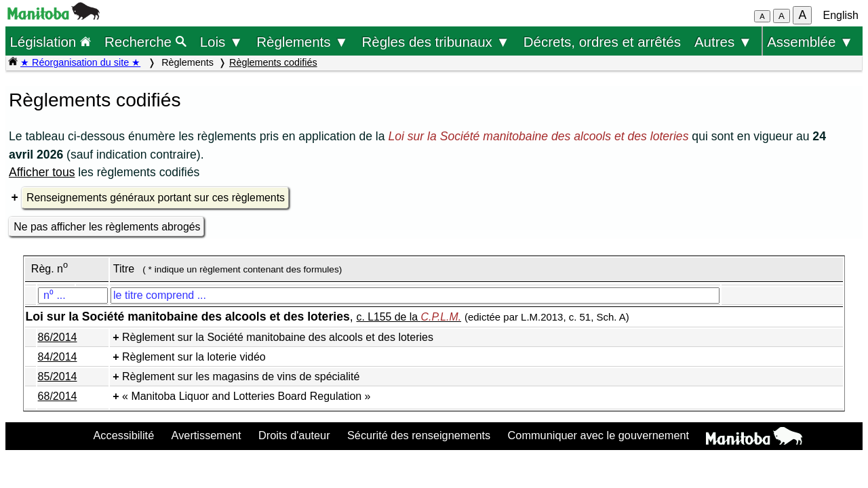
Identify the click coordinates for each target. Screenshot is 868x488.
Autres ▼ (723, 42)
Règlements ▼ (302, 42)
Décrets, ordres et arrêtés (602, 42)
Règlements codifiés (273, 62)
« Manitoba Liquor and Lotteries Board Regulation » (246, 396)
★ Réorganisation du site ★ (80, 62)
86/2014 (58, 337)
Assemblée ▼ (810, 42)
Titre (124, 269)
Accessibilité (123, 435)
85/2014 (58, 377)
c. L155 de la (409, 317)
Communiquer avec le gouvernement (598, 435)
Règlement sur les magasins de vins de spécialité (241, 377)
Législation (50, 42)
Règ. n (50, 269)
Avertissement (206, 435)
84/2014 (58, 357)
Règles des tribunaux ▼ (436, 42)
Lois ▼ (222, 42)
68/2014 (58, 396)
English (841, 15)
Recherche (145, 42)
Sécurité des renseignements (419, 435)
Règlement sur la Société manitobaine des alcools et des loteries (278, 337)
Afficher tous (42, 172)
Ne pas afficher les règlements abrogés (107, 227)
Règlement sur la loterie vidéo (194, 357)
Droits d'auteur (294, 435)
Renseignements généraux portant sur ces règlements (156, 198)
